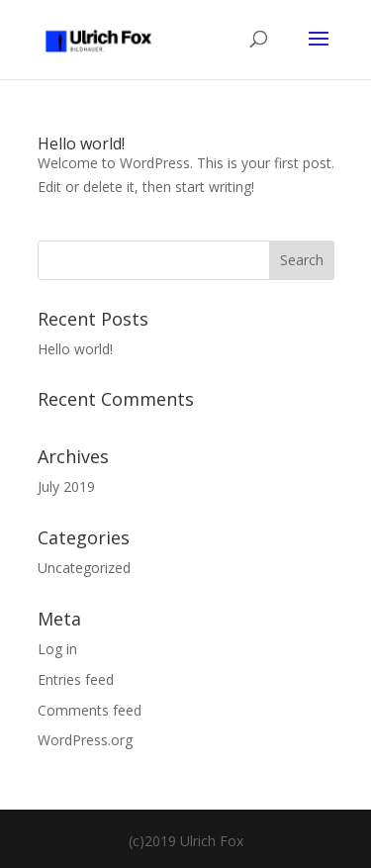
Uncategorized (84, 568)
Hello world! (81, 144)
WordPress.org (85, 740)
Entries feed (76, 679)
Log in (57, 649)
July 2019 (66, 486)
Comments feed (90, 710)
